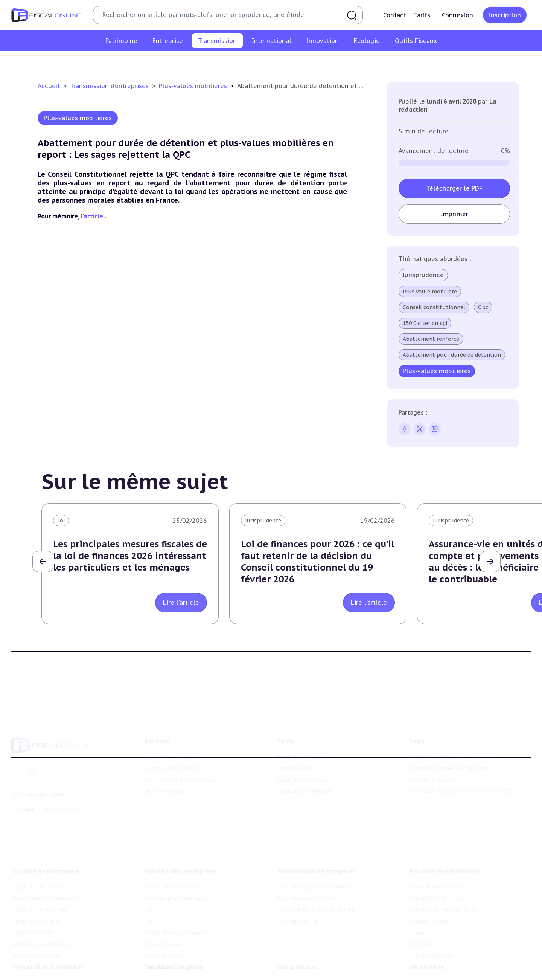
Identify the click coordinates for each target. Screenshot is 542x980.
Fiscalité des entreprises (180, 856)
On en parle (427, 954)
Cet (149, 906)
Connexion (458, 15)
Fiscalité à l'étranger (436, 883)
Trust (417, 917)
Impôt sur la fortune (39, 894)
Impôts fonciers (32, 917)
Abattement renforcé (431, 339)
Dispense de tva (392, 62)
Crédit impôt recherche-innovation (57, 970)
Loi (61, 521)
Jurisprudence (423, 275)
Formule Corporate (302, 768)
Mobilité (421, 928)
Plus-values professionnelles (168, 62)
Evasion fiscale (429, 906)
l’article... (94, 216)
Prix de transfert (432, 940)
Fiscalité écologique (174, 954)
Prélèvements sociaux (40, 928)
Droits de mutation (37, 906)
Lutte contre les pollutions (180, 970)
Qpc (483, 307)
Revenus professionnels (175, 883)
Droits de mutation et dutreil (324, 62)
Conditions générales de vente (449, 757)
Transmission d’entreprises (110, 86)
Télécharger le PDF (454, 188)
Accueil (49, 86)
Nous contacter (164, 780)
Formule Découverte (304, 745)
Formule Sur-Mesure (304, 780)
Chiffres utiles (296, 970)
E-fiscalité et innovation (47, 954)
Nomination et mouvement (446, 970)
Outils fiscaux (297, 954)
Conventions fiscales (437, 871)
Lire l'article (181, 603)
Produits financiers (36, 940)
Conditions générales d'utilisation (454, 745)
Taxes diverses (163, 928)
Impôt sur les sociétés (174, 871)
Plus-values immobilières (45, 883)
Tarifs (422, 15)
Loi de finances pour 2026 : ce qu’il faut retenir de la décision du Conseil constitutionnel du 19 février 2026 (317, 562)
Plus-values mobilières (245, 62)
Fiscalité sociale (165, 940)
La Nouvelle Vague (62, 798)
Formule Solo (295, 757)
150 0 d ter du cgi (425, 323)
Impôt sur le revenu (38, 871)
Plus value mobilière (430, 292)
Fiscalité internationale (445, 856)
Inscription (505, 15)
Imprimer (454, 214)
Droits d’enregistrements (177, 917)
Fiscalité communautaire (443, 894)
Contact (395, 15)
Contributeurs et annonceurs (183, 768)
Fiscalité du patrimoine (45, 856)
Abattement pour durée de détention (452, 355)
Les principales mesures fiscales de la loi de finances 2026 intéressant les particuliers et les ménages (130, 556)
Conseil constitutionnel (434, 307)
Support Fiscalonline (171, 757)
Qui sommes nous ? (170, 745)
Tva (148, 894)
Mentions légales (432, 768)
